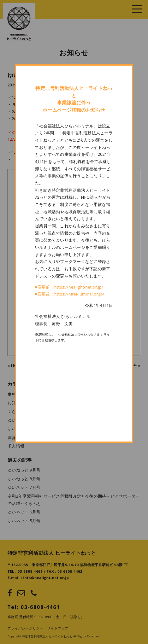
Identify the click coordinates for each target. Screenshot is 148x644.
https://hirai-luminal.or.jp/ (79, 294)
